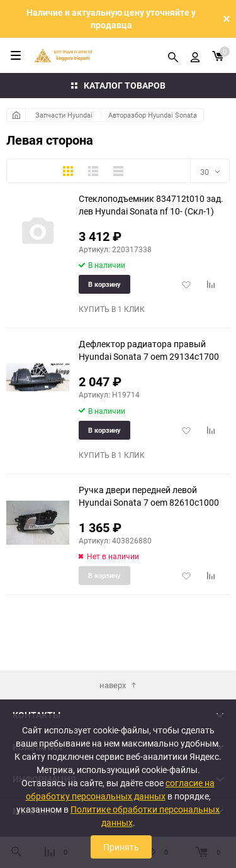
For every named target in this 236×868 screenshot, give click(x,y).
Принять (121, 847)
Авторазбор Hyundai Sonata (153, 115)
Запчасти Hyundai (64, 115)
